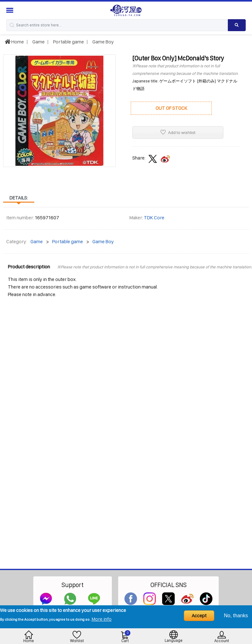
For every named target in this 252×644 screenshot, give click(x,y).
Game (38, 42)
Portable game (68, 42)
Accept (199, 616)
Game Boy (103, 42)
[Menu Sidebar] (11, 10)
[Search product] (237, 25)
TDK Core (154, 218)
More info (101, 619)
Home (14, 42)
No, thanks (236, 616)
